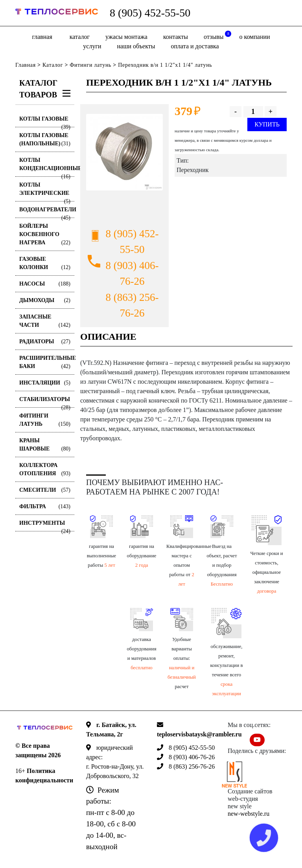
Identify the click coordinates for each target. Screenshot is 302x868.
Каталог (80, 37)
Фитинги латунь (90, 65)
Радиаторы (45, 342)
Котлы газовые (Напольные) (45, 140)
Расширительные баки (47, 363)
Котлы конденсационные (47, 167)
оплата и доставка (195, 46)
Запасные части (45, 321)
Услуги (92, 46)
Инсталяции (45, 383)
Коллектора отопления (45, 470)
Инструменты (45, 526)
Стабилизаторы (45, 402)
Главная (42, 37)
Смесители (45, 490)
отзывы (217, 35)
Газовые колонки (45, 264)
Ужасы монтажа (126, 37)
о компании (254, 37)
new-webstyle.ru (249, 814)
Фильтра (45, 506)
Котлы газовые (45, 122)
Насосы (45, 284)
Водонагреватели (47, 212)
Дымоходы (45, 300)
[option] (124, 152)
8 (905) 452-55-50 (150, 13)
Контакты (176, 37)
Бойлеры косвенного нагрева (45, 235)
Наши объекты (136, 46)
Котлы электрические (45, 192)
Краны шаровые (45, 445)
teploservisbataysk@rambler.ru (199, 734)
